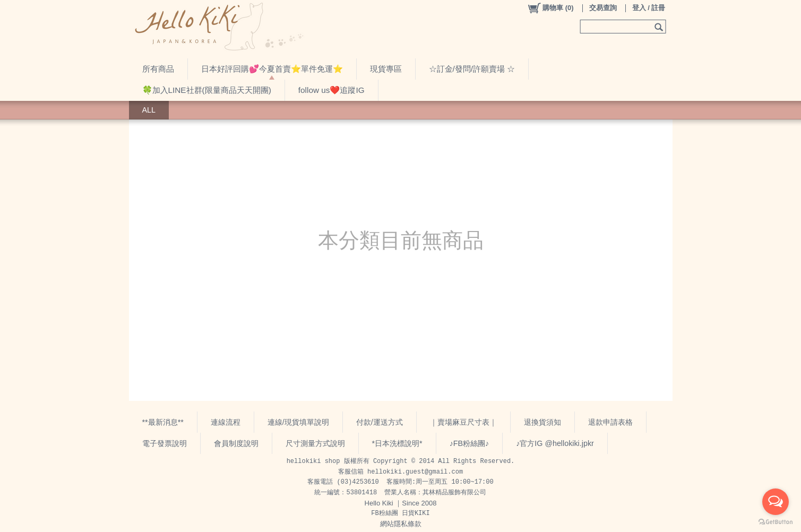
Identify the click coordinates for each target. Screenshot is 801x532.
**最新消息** (163, 422)
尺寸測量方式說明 (315, 443)
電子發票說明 (165, 443)
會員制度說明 (236, 443)
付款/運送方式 (380, 422)
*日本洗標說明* (397, 443)
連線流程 (226, 422)
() (550, 8)
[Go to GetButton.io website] (776, 522)
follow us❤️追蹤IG (331, 90)
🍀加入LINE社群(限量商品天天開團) (207, 90)
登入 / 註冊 (649, 8)
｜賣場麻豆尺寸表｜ (463, 422)
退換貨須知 (542, 422)
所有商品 (158, 69)
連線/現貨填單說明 (298, 422)
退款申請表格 (610, 422)
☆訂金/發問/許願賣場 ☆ (472, 69)
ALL (149, 110)
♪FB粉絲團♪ (470, 443)
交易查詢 (603, 8)
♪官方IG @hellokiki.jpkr (555, 443)
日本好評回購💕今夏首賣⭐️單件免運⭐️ (272, 69)
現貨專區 (386, 69)
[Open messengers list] (776, 502)
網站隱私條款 (401, 524)
